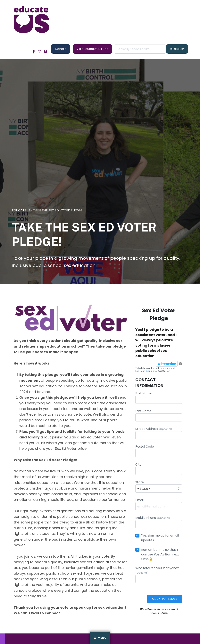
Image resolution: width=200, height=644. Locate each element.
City (159, 469)
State (159, 487)
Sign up (151, 372)
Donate (61, 49)
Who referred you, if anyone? (159, 575)
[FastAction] (166, 365)
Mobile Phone (159, 523)
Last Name (159, 416)
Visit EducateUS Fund (92, 49)
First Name (159, 398)
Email (140, 49)
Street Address (159, 434)
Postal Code (159, 451)
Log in (139, 372)
